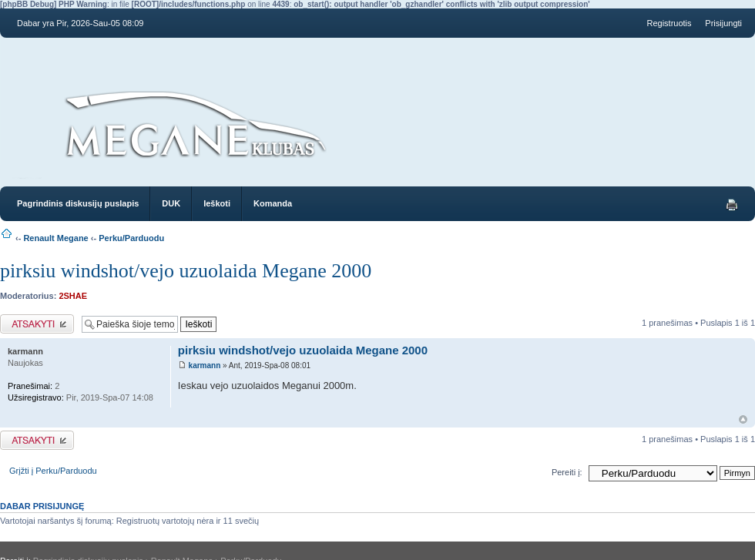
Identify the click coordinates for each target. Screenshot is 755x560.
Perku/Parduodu (131, 238)
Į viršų (743, 419)
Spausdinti (732, 205)
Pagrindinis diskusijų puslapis (78, 203)
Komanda (273, 203)
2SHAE (73, 296)
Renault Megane (55, 238)
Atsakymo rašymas (37, 324)
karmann (205, 366)
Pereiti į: (567, 472)
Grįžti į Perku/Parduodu (53, 471)
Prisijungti (723, 23)
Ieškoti (217, 203)
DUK (171, 203)
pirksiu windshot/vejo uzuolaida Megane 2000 (186, 271)
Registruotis (669, 23)
